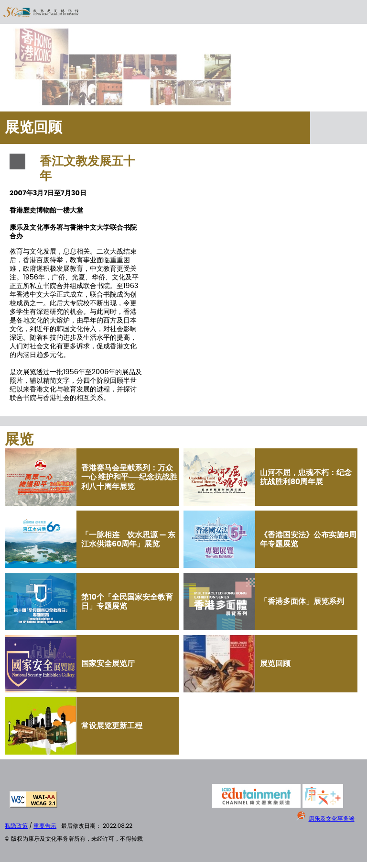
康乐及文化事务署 (332, 818)
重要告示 (45, 826)
